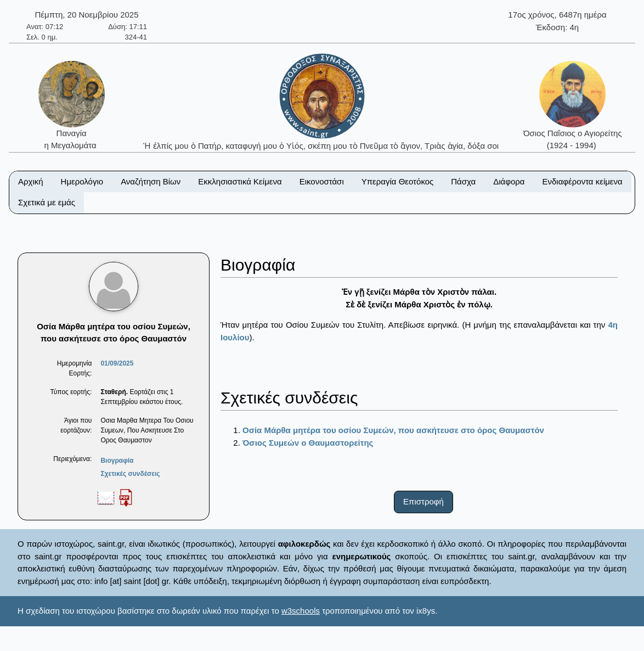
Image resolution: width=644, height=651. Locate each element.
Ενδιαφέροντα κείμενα (583, 181)
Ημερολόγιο (82, 181)
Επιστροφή (423, 501)
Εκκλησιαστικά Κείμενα (240, 181)
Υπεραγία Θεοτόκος (398, 181)
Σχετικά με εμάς (47, 202)
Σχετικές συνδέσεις (130, 474)
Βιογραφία (117, 461)
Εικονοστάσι (322, 181)
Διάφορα (509, 181)
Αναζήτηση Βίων (151, 181)
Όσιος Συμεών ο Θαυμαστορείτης (308, 443)
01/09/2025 (117, 363)
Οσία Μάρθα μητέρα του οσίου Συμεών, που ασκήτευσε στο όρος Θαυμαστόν (393, 430)
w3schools (301, 611)
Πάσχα (463, 181)
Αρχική (31, 181)
